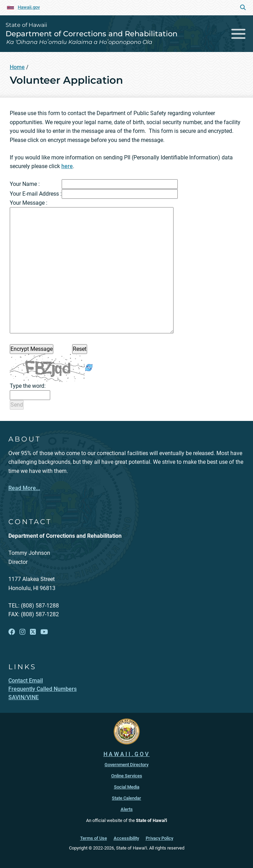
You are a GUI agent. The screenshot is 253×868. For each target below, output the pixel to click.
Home (17, 67)
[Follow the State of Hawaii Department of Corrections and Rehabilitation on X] (33, 632)
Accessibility (126, 838)
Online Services (127, 776)
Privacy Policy (159, 838)
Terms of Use (94, 838)
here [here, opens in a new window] (67, 166)
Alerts (127, 809)
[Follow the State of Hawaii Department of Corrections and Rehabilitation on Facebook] (12, 632)
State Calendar (127, 798)
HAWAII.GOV (127, 754)
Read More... (24, 488)
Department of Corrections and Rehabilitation (91, 34)
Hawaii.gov (29, 7)
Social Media (127, 787)
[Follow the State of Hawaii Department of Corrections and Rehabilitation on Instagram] (22, 632)
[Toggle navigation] (239, 34)
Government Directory (127, 765)
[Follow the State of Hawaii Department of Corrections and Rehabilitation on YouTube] (44, 632)
